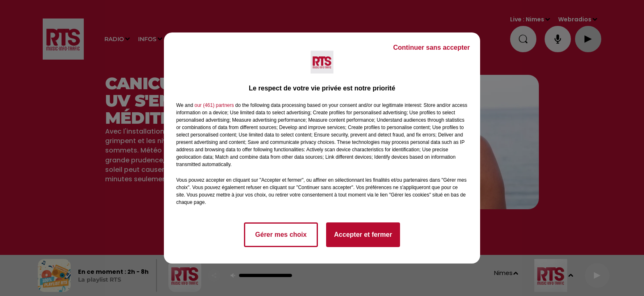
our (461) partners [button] (214, 105)
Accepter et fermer (363, 235)
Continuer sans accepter (431, 47)
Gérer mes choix (281, 235)
